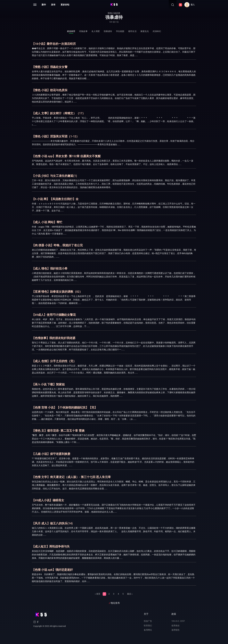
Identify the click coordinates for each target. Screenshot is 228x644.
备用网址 (148, 630)
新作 (44, 5)
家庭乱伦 (145, 31)
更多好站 (65, 5)
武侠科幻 (157, 31)
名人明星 (96, 31)
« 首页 (98, 594)
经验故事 (83, 31)
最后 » (130, 594)
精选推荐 (71, 31)
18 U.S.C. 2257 (178, 621)
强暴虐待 (108, 31)
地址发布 (115, 603)
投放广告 (148, 621)
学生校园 (120, 31)
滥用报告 (176, 630)
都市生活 (132, 31)
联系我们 (148, 626)
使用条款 (176, 626)
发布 (53, 5)
